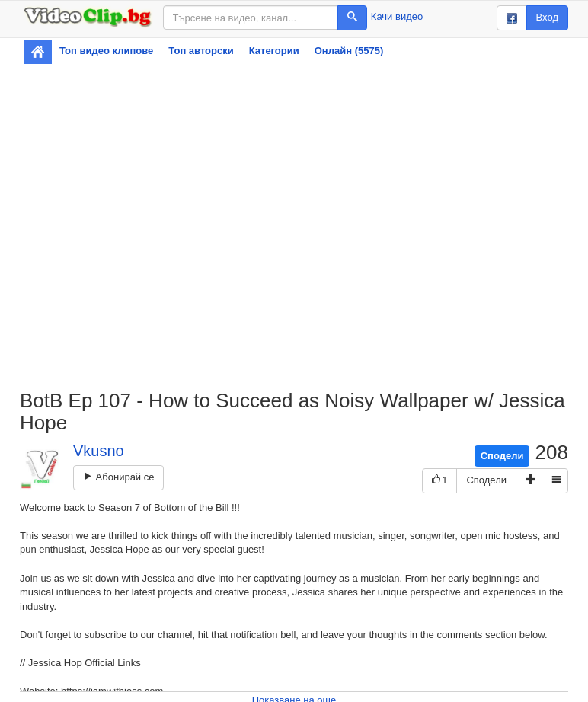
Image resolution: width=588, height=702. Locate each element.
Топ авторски (201, 51)
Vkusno (99, 451)
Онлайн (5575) (349, 51)
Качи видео (397, 16)
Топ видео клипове (106, 51)
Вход (547, 17)
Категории (274, 51)
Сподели (502, 456)
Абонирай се (118, 477)
